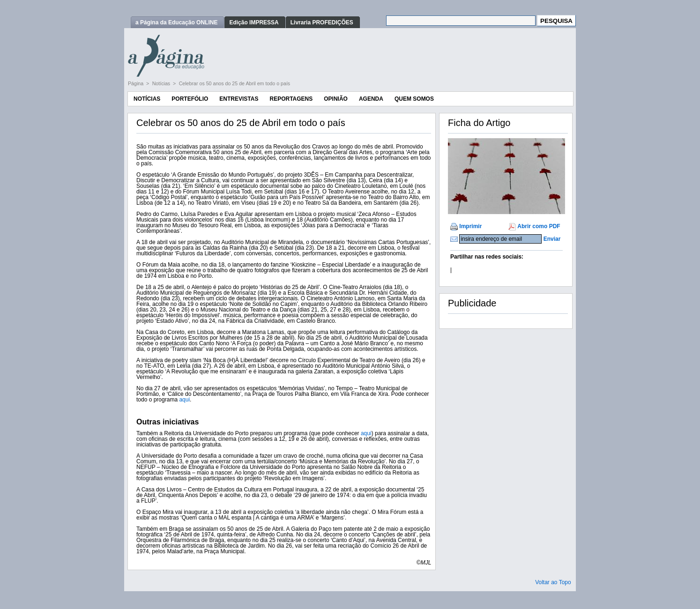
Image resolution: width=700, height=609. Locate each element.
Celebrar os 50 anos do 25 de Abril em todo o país (235, 83)
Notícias (162, 83)
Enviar (552, 239)
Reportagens (291, 99)
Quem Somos (414, 99)
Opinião (336, 99)
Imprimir (470, 226)
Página (136, 83)
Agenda (371, 99)
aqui (184, 400)
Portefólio (190, 99)
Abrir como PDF (539, 226)
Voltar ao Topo (553, 582)
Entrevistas (239, 99)
